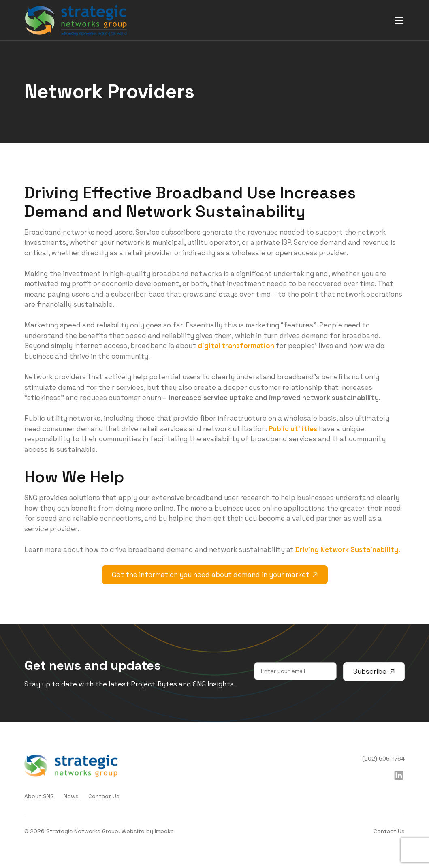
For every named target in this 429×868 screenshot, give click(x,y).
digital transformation (236, 346)
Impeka (164, 831)
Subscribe (374, 671)
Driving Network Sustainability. (348, 549)
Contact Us (104, 796)
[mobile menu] (399, 20)
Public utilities (293, 429)
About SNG (39, 796)
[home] (76, 20)
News (71, 796)
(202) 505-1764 (383, 759)
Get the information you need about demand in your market (215, 575)
